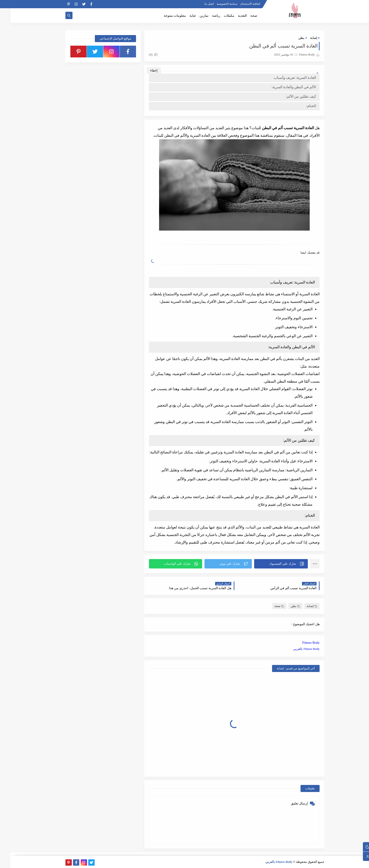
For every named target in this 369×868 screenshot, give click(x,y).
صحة (243, 16)
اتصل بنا (199, 4)
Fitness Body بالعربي (296, 649)
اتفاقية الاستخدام (240, 4)
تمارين (194, 16)
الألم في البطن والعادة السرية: (283, 87)
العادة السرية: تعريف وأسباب (285, 78)
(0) (143, 54)
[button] (271, 564)
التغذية (232, 16)
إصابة (303, 38)
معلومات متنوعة (165, 16)
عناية (182, 16)
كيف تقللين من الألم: (291, 96)
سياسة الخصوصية (217, 4)
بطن (291, 38)
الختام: (301, 106)
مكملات (219, 16)
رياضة (206, 16)
